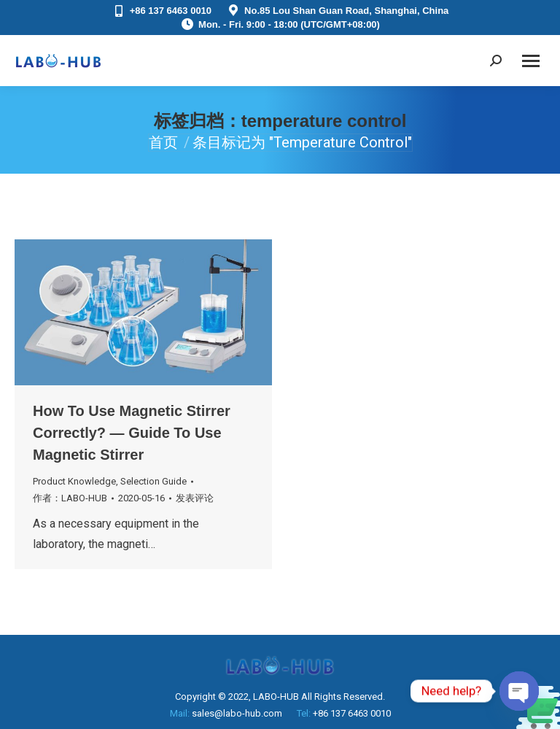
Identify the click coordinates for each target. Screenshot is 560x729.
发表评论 (195, 498)
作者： (70, 498)
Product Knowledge (74, 481)
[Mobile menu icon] (531, 61)
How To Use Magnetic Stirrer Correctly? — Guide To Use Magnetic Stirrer (132, 433)
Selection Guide (153, 481)
